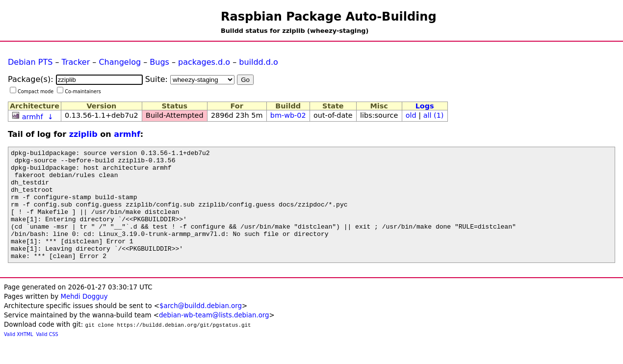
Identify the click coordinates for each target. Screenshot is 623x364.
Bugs (159, 62)
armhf (33, 117)
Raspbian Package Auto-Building (329, 17)
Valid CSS (47, 356)
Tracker (76, 62)
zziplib (83, 134)
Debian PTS (30, 62)
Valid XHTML (18, 356)
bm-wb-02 (288, 115)
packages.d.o (204, 62)
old (411, 115)
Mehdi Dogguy (84, 319)
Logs (425, 106)
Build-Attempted (175, 115)
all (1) (434, 115)
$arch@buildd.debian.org (201, 328)
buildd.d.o (259, 62)
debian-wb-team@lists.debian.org (214, 337)
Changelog (120, 62)
